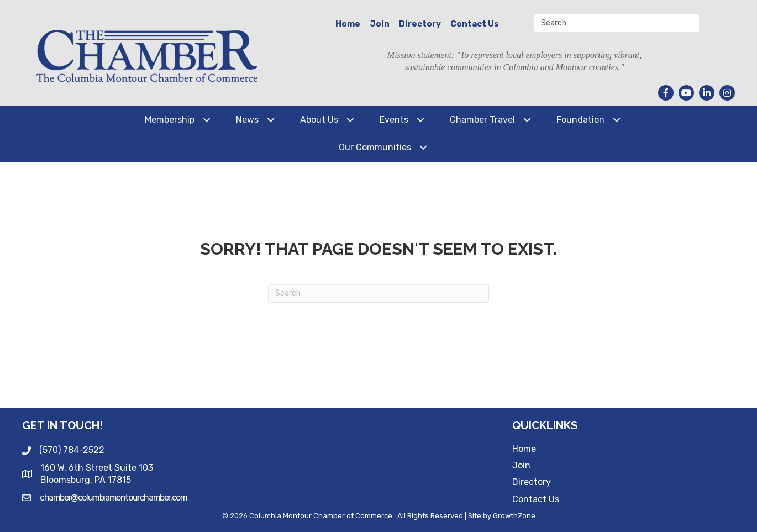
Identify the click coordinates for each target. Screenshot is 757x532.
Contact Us (475, 24)
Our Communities (375, 147)
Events (394, 120)
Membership (170, 120)
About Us (319, 120)
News (247, 120)
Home (348, 24)
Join (380, 24)
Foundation (580, 120)
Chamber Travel (482, 120)
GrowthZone (514, 516)
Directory (420, 24)
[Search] (378, 293)
